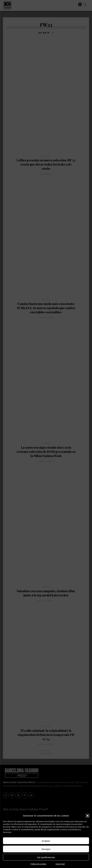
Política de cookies (38, 864)
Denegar (46, 849)
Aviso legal (60, 864)
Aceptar (46, 841)
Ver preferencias (46, 857)
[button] (88, 816)
